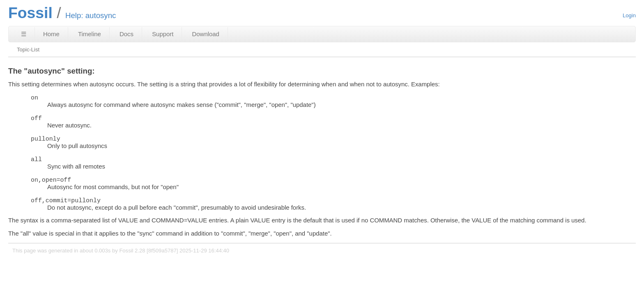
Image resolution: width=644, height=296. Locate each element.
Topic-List (28, 50)
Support (163, 34)
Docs (126, 34)
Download (206, 34)
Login (629, 15)
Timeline (90, 34)
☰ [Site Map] (24, 34)
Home (51, 34)
